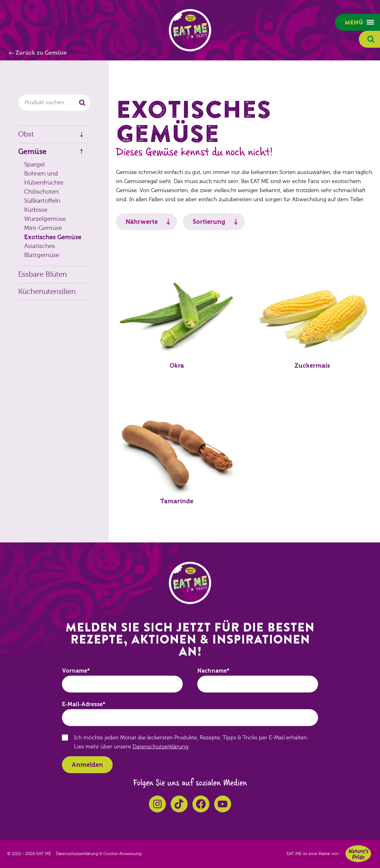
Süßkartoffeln (42, 201)
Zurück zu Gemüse (41, 53)
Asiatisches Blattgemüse (42, 251)
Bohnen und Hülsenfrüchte (44, 178)
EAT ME (190, 30)
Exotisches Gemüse (53, 237)
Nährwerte (142, 222)
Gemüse (32, 151)
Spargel (34, 164)
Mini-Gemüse (43, 228)
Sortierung (209, 222)
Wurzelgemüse (45, 219)
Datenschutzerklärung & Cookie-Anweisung (99, 854)
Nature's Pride (358, 854)
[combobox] (54, 103)
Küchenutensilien (47, 292)
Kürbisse (36, 210)
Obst (26, 134)
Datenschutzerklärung (160, 747)
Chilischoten (42, 192)
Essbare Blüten (43, 274)
